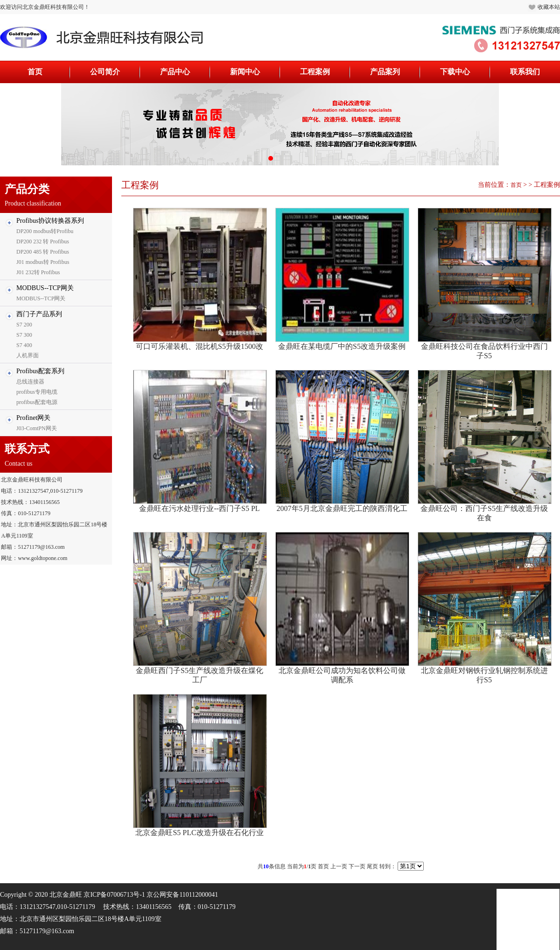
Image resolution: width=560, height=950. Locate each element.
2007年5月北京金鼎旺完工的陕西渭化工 (342, 508)
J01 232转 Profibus (38, 272)
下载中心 (455, 72)
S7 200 (24, 325)
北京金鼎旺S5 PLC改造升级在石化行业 (199, 833)
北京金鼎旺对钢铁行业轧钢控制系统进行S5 (484, 675)
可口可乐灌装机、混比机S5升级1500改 (199, 346)
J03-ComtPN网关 (37, 428)
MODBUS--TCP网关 (45, 288)
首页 (35, 72)
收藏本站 (544, 7)
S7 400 (24, 345)
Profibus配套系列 (40, 371)
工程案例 (315, 72)
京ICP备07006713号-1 (114, 895)
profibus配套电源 (37, 402)
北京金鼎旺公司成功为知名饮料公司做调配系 (342, 675)
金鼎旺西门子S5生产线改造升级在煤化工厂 (199, 675)
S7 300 (24, 335)
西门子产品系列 (39, 314)
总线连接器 (30, 382)
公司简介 (105, 72)
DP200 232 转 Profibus (43, 241)
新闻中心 (245, 72)
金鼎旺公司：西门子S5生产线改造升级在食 (484, 513)
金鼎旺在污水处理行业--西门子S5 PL (199, 508)
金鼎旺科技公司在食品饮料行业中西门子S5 (484, 351)
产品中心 (175, 72)
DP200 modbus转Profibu (45, 231)
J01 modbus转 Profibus (43, 262)
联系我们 (525, 72)
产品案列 (385, 72)
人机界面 (28, 355)
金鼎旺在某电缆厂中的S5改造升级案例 (342, 346)
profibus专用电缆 (37, 392)
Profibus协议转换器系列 (50, 221)
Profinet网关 (33, 418)
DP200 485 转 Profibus (43, 252)
